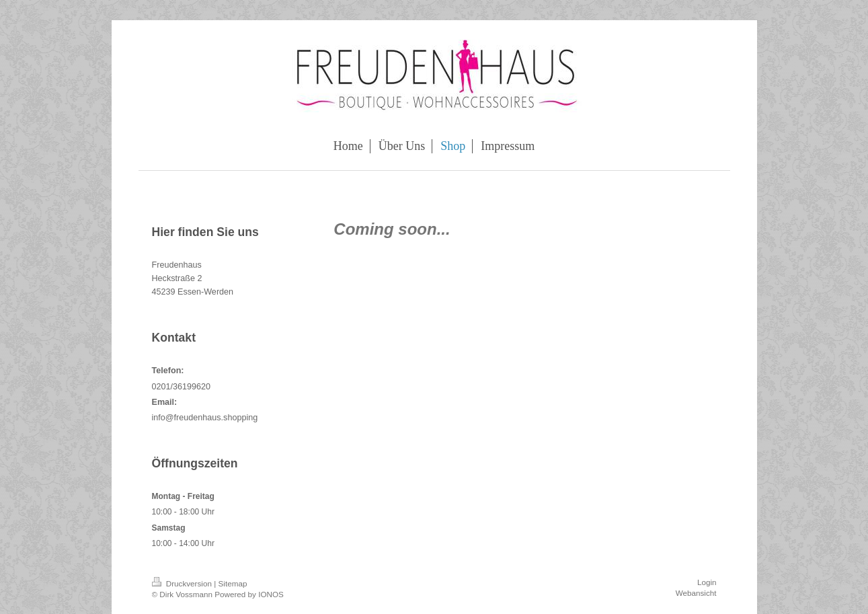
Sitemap (233, 583)
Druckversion (183, 583)
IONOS (271, 594)
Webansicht (696, 593)
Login (707, 582)
